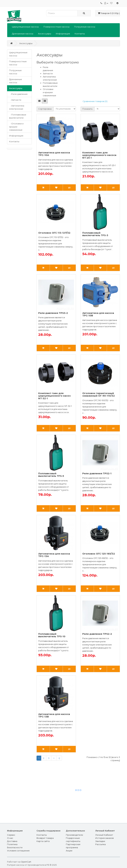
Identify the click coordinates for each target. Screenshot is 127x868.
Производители (74, 835)
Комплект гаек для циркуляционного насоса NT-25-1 (99, 155)
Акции (69, 851)
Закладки (100, 841)
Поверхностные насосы (56, 27)
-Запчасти (15, 100)
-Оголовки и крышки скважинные (16, 127)
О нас (10, 838)
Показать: (88, 109)
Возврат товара (45, 838)
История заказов (105, 838)
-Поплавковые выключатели (18, 116)
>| (59, 758)
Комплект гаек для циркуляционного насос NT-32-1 (54, 396)
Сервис (11, 835)
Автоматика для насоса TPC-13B (54, 715)
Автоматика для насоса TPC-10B (98, 314)
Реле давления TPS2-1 (97, 473)
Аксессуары (45, 34)
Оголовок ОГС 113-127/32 (54, 233)
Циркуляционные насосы (25, 27)
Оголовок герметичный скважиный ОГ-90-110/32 (99, 395)
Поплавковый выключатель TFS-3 (95, 234)
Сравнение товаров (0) (95, 101)
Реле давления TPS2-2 (97, 634)
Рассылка (101, 844)
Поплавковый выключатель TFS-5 (51, 475)
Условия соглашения (18, 851)
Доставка (12, 841)
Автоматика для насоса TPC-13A (54, 555)
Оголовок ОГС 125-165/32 (99, 554)
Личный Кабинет (104, 835)
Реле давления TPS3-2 (53, 313)
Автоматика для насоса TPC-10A (54, 154)
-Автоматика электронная (17, 107)
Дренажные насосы (23, 34)
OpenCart (26, 862)
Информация (63, 34)
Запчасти (48, 73)
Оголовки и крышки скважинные (49, 92)
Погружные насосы (85, 27)
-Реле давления (18, 94)
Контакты (80, 34)
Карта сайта (43, 841)
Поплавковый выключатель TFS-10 (52, 635)
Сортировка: (45, 109)
